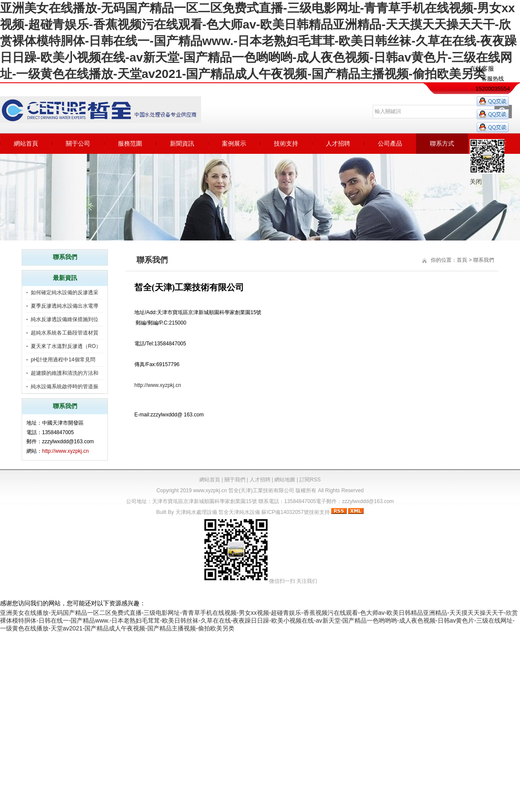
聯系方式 (442, 143)
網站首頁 (26, 143)
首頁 (462, 260)
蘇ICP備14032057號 (285, 512)
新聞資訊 (182, 143)
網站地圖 (285, 480)
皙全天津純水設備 (239, 512)
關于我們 (235, 480)
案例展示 (234, 143)
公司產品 (390, 143)
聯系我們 (484, 260)
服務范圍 (130, 143)
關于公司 (78, 143)
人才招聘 (338, 143)
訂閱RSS (310, 480)
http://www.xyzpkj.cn (65, 451)
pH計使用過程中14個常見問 (63, 360)
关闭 (476, 182)
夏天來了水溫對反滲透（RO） (66, 346)
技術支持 (286, 143)
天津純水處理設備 (196, 512)
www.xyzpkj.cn (210, 490)
